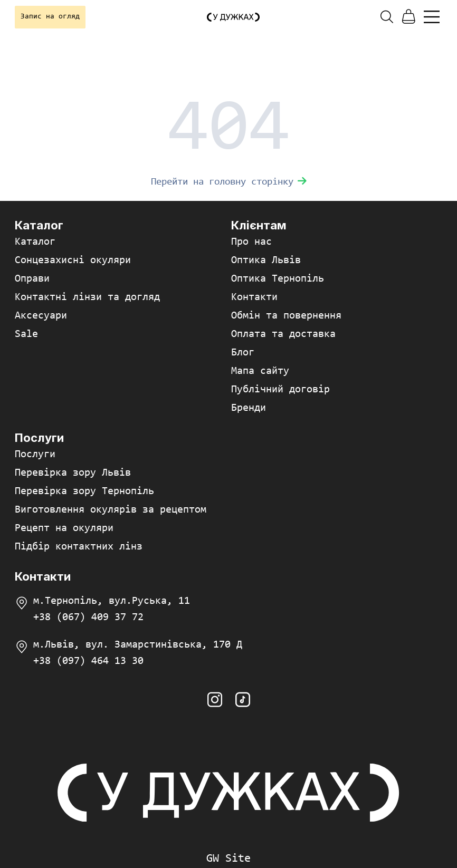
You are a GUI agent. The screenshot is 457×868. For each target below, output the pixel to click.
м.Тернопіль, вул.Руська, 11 (112, 601)
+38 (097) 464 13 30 (88, 661)
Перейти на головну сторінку (229, 182)
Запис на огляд (50, 17)
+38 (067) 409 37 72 (88, 618)
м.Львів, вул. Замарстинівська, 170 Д (138, 645)
